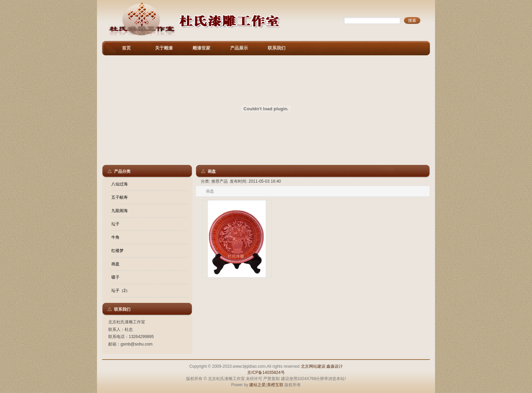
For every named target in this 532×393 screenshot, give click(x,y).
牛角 (115, 237)
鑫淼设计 (335, 366)
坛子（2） (121, 291)
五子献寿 (120, 197)
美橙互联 (275, 385)
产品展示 (239, 48)
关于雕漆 (164, 48)
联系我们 (277, 48)
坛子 (115, 224)
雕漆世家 (201, 48)
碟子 (115, 277)
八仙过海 (120, 184)
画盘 (115, 264)
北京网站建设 (313, 366)
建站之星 (257, 385)
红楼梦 (117, 251)
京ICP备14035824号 (266, 373)
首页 (126, 48)
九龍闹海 (120, 211)
